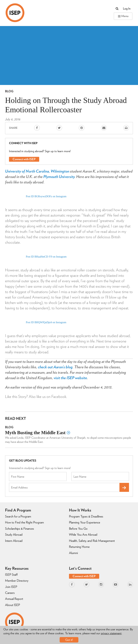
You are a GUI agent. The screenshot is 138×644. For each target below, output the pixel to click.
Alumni (73, 553)
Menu (123, 16)
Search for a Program (18, 516)
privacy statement (111, 633)
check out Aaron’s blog (55, 367)
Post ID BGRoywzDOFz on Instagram (46, 196)
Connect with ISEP (24, 159)
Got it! (69, 640)
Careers (10, 593)
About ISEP (12, 605)
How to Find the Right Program (24, 522)
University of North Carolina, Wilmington (37, 171)
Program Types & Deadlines (86, 516)
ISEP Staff (11, 575)
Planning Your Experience (85, 522)
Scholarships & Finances (19, 529)
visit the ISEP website (70, 378)
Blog (9, 91)
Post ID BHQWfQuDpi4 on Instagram (46, 322)
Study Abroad (14, 535)
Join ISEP (11, 587)
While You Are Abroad (83, 535)
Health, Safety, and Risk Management (92, 541)
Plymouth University (59, 177)
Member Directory (17, 581)
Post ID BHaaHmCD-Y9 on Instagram (46, 257)
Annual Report (14, 599)
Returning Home (79, 547)
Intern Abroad (14, 541)
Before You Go (78, 529)
